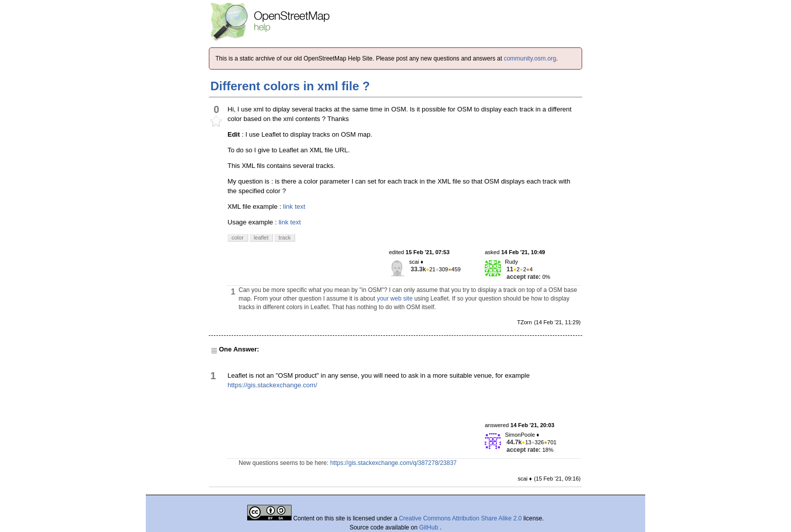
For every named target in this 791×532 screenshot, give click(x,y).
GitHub (430, 527)
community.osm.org (530, 58)
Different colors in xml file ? (290, 86)
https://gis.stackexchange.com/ (272, 385)
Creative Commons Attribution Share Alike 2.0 (460, 518)
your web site (395, 299)
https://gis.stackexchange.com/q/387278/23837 (393, 463)
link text (294, 206)
